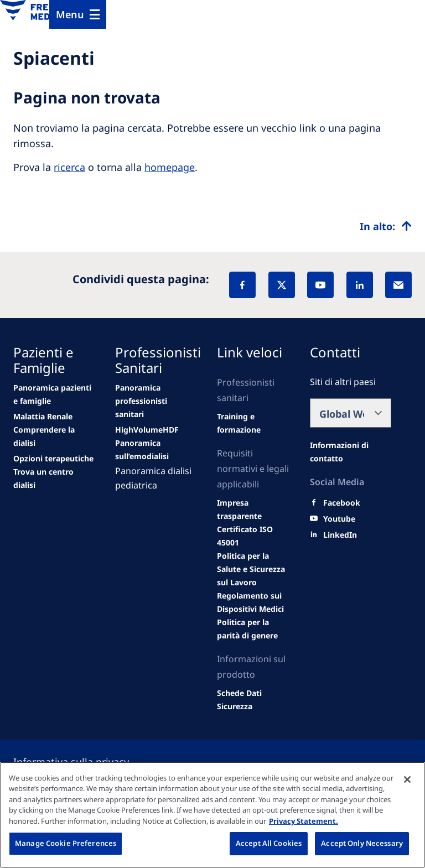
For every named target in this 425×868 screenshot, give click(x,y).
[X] (282, 285)
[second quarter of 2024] (54, 436)
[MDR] (254, 602)
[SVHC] (254, 629)
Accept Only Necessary (362, 843)
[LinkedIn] (360, 285)
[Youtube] (339, 519)
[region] (212, 815)
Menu (70, 14)
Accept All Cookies (269, 843)
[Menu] (78, 14)
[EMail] (398, 285)
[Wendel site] (43, 417)
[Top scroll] (386, 226)
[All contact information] (351, 452)
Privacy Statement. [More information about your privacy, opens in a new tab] (304, 821)
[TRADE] (254, 700)
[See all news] (53, 459)
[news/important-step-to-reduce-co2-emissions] (54, 394)
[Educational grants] (254, 569)
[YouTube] (320, 285)
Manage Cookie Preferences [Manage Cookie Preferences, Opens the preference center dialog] (66, 843)
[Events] (147, 430)
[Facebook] (242, 285)
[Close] (407, 779)
